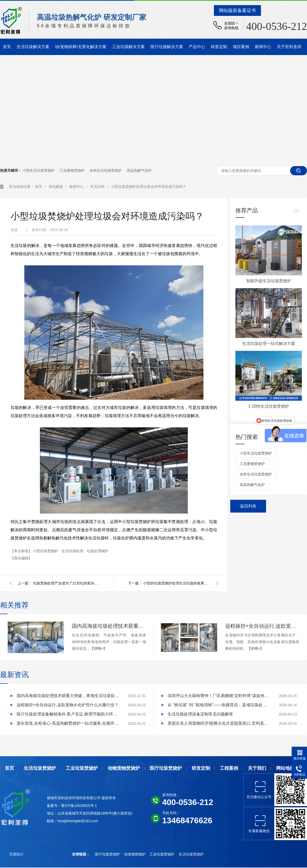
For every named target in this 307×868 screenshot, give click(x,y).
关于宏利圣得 (289, 47)
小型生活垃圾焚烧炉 (39, 170)
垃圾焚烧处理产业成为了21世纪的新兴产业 (66, 583)
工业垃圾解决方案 (128, 47)
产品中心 (197, 47)
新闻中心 (263, 47)
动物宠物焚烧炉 (124, 768)
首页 (7, 47)
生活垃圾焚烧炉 (40, 768)
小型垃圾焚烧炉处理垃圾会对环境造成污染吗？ (149, 187)
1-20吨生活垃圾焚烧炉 (269, 406)
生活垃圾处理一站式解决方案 (269, 344)
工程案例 (229, 768)
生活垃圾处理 (73, 551)
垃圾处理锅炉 (97, 551)
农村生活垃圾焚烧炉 (106, 170)
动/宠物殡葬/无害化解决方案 (81, 47)
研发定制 (219, 47)
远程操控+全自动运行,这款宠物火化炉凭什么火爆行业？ (262, 626)
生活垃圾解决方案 (33, 47)
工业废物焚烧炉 (72, 170)
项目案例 (241, 47)
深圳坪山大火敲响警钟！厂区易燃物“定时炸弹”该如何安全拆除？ (219, 696)
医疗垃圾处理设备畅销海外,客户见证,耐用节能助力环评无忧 (68, 714)
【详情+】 (98, 648)
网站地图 (285, 768)
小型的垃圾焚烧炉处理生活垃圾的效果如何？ (177, 583)
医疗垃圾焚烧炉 (166, 768)
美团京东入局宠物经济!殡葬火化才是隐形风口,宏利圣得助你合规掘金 (219, 723)
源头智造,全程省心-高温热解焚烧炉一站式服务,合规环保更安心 (68, 723)
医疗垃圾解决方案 (167, 47)
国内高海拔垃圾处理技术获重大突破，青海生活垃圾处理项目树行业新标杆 (109, 626)
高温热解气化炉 (139, 170)
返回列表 (248, 506)
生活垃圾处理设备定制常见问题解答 (200, 714)
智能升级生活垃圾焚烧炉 (269, 281)
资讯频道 (56, 187)
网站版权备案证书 (237, 10)
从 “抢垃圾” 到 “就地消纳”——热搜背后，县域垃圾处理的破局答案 (219, 705)
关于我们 (257, 768)
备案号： (54, 806)
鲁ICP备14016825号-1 (79, 806)
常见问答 (98, 187)
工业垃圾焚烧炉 (82, 768)
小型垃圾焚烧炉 (46, 551)
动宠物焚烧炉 (135, 854)
